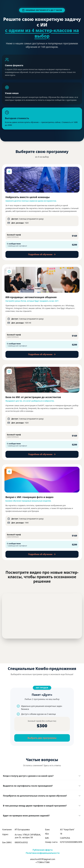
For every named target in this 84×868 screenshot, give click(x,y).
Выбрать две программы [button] (42, 738)
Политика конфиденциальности (43, 853)
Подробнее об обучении (42, 254)
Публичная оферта (43, 850)
